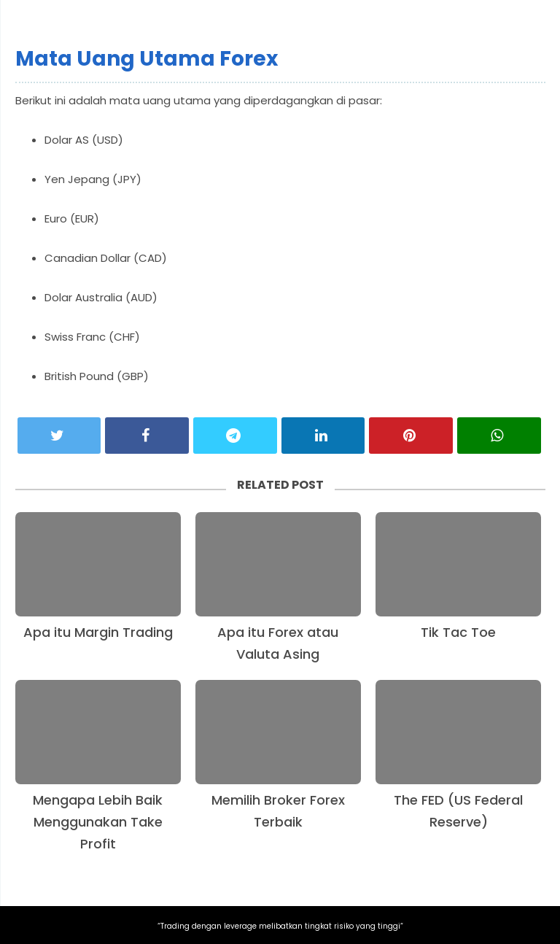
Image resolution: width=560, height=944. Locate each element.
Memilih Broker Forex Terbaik (278, 811)
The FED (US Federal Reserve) (458, 811)
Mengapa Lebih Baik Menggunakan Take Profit (98, 822)
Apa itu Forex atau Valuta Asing (278, 643)
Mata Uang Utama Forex (147, 59)
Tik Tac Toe (458, 632)
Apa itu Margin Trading (98, 632)
